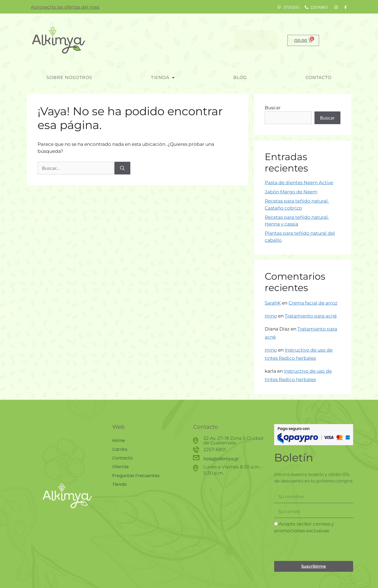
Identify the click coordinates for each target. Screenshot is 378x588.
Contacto (319, 77)
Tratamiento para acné (311, 316)
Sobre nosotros (69, 77)
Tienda (163, 78)
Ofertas (120, 467)
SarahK (273, 303)
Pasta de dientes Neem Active (299, 183)
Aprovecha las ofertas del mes (65, 7)
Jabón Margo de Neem (291, 192)
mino (271, 316)
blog (240, 77)
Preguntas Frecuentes (136, 475)
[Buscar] (122, 168)
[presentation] (315, 548)
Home (119, 441)
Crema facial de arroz (313, 303)
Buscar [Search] (257, 40)
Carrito (120, 449)
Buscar (273, 108)
